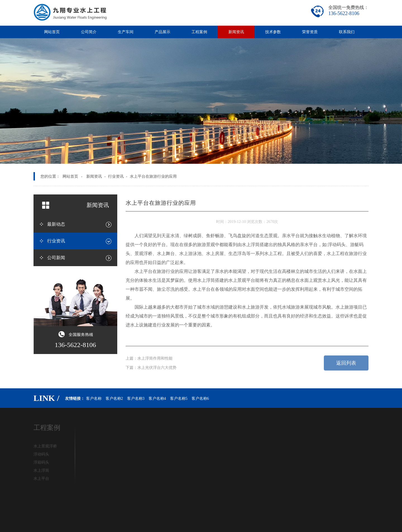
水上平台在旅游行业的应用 (153, 176)
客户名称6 (200, 399)
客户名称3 (136, 399)
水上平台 (41, 479)
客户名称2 (114, 399)
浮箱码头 (41, 463)
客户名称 (94, 399)
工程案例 (199, 32)
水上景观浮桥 (45, 447)
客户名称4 (157, 399)
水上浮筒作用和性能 (155, 357)
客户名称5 (179, 399)
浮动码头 (41, 455)
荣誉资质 (310, 32)
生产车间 (126, 32)
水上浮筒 (41, 471)
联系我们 (347, 32)
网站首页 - (72, 176)
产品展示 (162, 32)
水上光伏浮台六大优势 (157, 367)
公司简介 (89, 32)
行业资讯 (116, 176)
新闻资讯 (236, 32)
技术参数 (273, 32)
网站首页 (52, 32)
